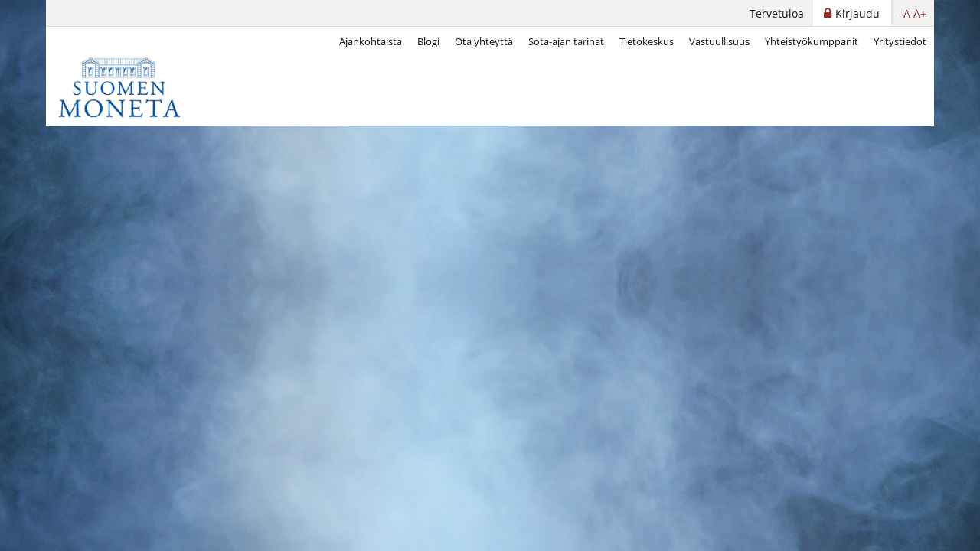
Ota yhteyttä (484, 41)
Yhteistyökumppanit (812, 41)
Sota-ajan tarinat (566, 41)
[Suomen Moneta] (130, 87)
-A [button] (905, 13)
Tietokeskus (647, 41)
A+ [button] (920, 13)
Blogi (428, 41)
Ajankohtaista (371, 41)
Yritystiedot (900, 41)
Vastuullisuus (719, 41)
